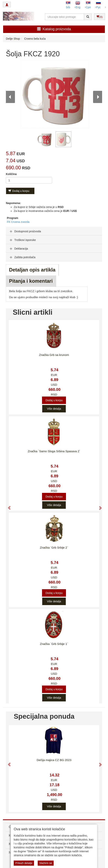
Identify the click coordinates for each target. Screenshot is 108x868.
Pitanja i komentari (31, 281)
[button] (7, 506)
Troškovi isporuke (22, 240)
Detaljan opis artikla (32, 270)
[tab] (54, 231)
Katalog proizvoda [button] (54, 29)
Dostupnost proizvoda (25, 231)
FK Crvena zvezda (18, 222)
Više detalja (54, 409)
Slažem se (46, 863)
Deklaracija (18, 249)
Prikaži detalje (24, 863)
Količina (11, 174)
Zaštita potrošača (22, 257)
